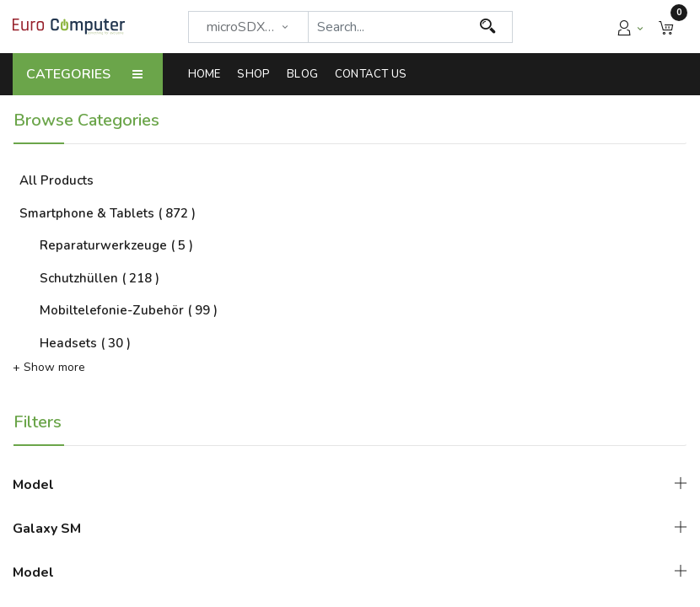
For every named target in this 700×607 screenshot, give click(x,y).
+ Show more (49, 367)
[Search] (488, 27)
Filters (38, 422)
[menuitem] (209, 74)
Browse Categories (86, 120)
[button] (666, 27)
